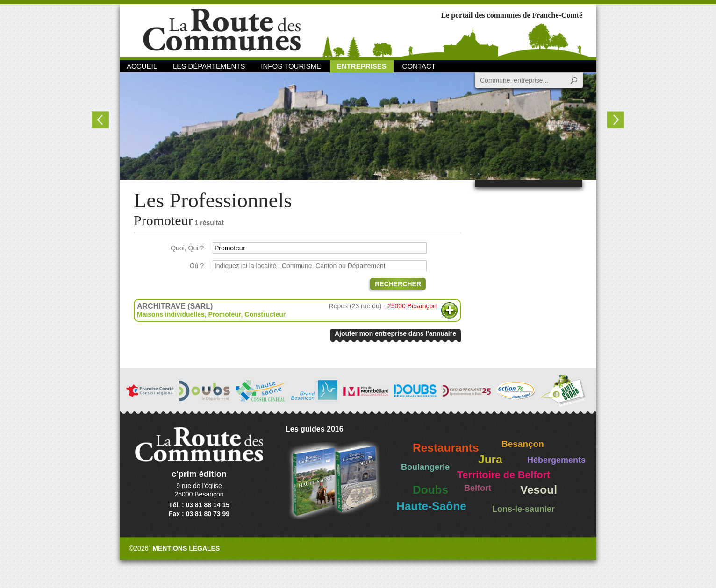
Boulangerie (425, 467)
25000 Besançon (412, 306)
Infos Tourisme (291, 66)
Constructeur (265, 314)
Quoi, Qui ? (187, 248)
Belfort (478, 488)
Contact (419, 66)
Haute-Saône (431, 506)
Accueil (142, 66)
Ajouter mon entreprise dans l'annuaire (395, 333)
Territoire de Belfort (504, 475)
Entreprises (362, 66)
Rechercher (398, 284)
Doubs (430, 490)
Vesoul (539, 490)
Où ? (197, 266)
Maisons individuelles (171, 314)
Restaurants (446, 448)
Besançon (523, 444)
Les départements (209, 66)
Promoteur (224, 314)
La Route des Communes (222, 30)
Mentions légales (186, 548)
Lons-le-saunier (523, 509)
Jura (490, 459)
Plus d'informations (449, 310)
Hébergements (556, 460)
